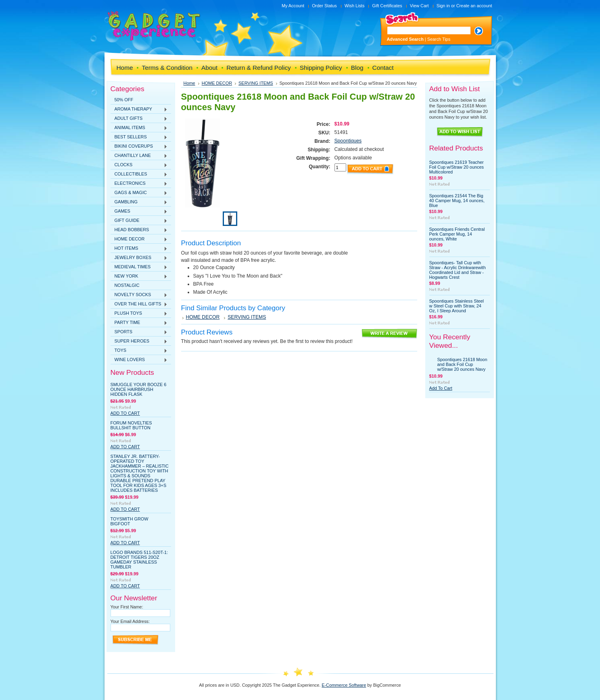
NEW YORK (139, 276)
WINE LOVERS (139, 360)
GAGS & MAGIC (139, 193)
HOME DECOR (139, 239)
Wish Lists (355, 6)
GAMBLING (139, 202)
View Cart (419, 6)
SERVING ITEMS (256, 83)
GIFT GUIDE (139, 221)
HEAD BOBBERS (139, 230)
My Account (293, 6)
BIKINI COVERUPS (139, 146)
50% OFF (124, 100)
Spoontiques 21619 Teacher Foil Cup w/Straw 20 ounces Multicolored (457, 167)
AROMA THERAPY (139, 109)
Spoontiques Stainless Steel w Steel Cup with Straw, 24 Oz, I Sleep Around (457, 306)
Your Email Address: (130, 621)
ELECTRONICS (139, 184)
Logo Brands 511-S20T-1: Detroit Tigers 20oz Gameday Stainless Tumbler (139, 560)
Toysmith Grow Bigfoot (130, 521)
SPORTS (139, 332)
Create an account (474, 6)
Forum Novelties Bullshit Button (131, 425)
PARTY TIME (139, 323)
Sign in (443, 6)
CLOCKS (139, 165)
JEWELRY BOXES (139, 258)
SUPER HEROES (139, 341)
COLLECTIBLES (139, 174)
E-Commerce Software (344, 685)
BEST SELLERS (139, 137)
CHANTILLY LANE (139, 156)
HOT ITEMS (139, 249)
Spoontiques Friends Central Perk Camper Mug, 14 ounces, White (457, 234)
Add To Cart (125, 413)
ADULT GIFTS (139, 119)
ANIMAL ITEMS (139, 128)
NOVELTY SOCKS (139, 295)
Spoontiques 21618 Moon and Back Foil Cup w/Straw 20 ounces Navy (462, 364)
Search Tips (439, 39)
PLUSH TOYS (139, 313)
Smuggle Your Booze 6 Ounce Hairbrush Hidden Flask (139, 389)
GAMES (139, 211)
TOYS (139, 351)
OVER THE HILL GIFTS (139, 304)
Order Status (324, 6)
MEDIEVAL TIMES (139, 267)
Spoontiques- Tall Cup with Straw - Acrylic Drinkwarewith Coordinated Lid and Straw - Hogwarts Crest (458, 270)
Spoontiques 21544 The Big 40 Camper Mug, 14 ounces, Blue (457, 201)
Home (189, 83)
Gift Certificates (387, 6)
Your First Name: (127, 607)
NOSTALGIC (127, 285)
